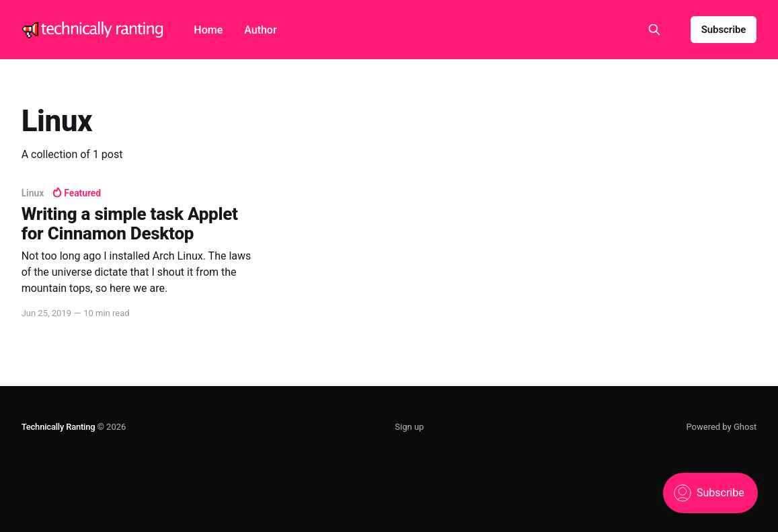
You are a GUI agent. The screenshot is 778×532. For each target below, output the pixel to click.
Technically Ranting (59, 427)
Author (260, 30)
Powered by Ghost (721, 427)
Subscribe (724, 30)
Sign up (409, 427)
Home (208, 30)
